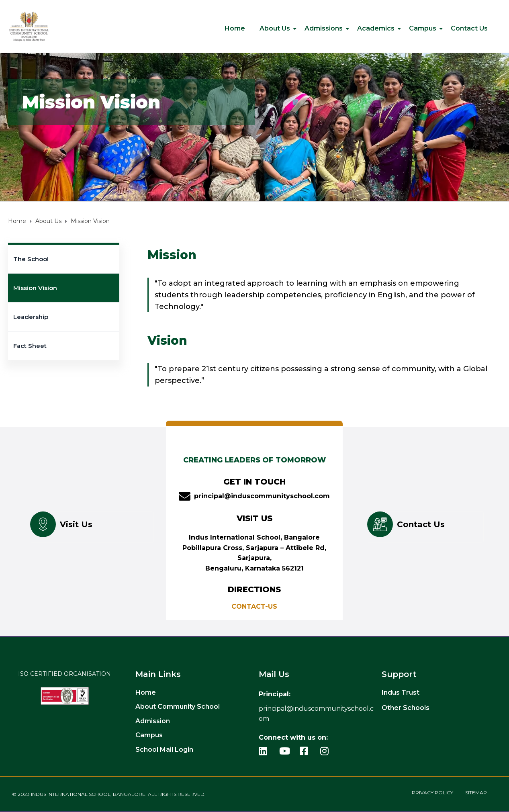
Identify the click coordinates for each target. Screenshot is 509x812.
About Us (275, 28)
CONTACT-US (254, 606)
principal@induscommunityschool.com (262, 496)
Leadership (31, 317)
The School (31, 259)
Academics (376, 28)
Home (235, 28)
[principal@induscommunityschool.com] (185, 496)
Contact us (469, 28)
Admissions (324, 28)
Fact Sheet (30, 346)
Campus (423, 28)
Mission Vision (35, 288)
